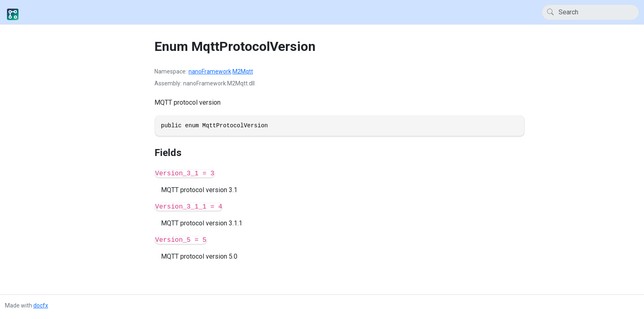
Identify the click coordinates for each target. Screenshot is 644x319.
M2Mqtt (243, 71)
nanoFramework (210, 71)
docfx (41, 305)
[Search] (590, 12)
